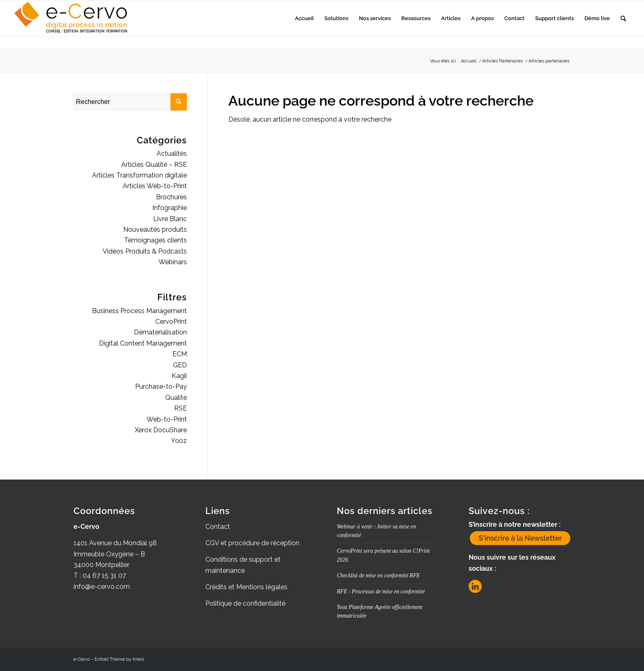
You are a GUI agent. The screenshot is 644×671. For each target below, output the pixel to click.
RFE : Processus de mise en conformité (381, 591)
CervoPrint (171, 322)
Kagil (179, 376)
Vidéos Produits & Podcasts (145, 251)
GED (180, 365)
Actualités (172, 153)
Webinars (173, 262)
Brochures (171, 197)
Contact (218, 527)
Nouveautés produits (155, 229)
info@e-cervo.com (102, 587)
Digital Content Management (143, 343)
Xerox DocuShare (161, 430)
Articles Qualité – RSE (154, 165)
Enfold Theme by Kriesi (119, 659)
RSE (181, 408)
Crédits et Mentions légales (246, 587)
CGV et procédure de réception (252, 543)
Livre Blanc (170, 219)
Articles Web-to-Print (155, 186)
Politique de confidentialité (245, 603)
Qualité (176, 398)
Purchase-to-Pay (161, 386)
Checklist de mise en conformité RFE (378, 575)
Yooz (179, 441)
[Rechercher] (623, 18)
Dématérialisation (160, 332)
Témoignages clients (155, 240)
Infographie (170, 208)
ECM (180, 354)
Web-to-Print (167, 419)
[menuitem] (304, 18)
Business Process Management (139, 311)
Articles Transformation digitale (139, 175)
